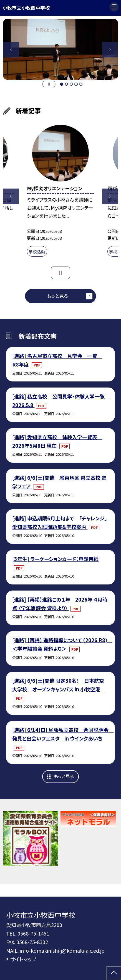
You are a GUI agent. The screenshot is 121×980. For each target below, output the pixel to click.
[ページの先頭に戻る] (114, 973)
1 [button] (61, 84)
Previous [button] (11, 50)
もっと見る (57, 296)
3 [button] (71, 84)
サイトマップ (23, 959)
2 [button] (66, 84)
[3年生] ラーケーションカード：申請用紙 (55, 559)
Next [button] (110, 50)
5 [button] (81, 84)
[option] (60, 49)
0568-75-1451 (33, 933)
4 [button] (76, 84)
